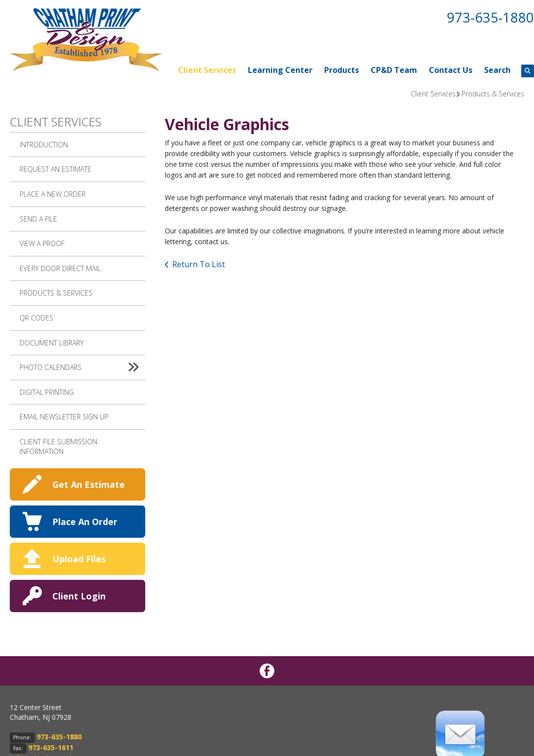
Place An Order (85, 522)
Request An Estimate (56, 169)
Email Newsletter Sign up (64, 417)
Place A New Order (53, 194)
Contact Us (451, 70)
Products (342, 70)
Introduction (44, 145)
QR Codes (36, 318)
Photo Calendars (82, 367)
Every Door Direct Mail (60, 268)
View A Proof (42, 243)
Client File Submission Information (58, 447)
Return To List (199, 264)
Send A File (38, 219)
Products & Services (493, 94)
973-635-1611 (51, 747)
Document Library (52, 343)
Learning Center (280, 70)
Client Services (207, 70)
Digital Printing (47, 392)
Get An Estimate (89, 484)
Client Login (79, 596)
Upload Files (79, 559)
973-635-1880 (490, 17)
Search (497, 70)
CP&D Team (394, 70)
